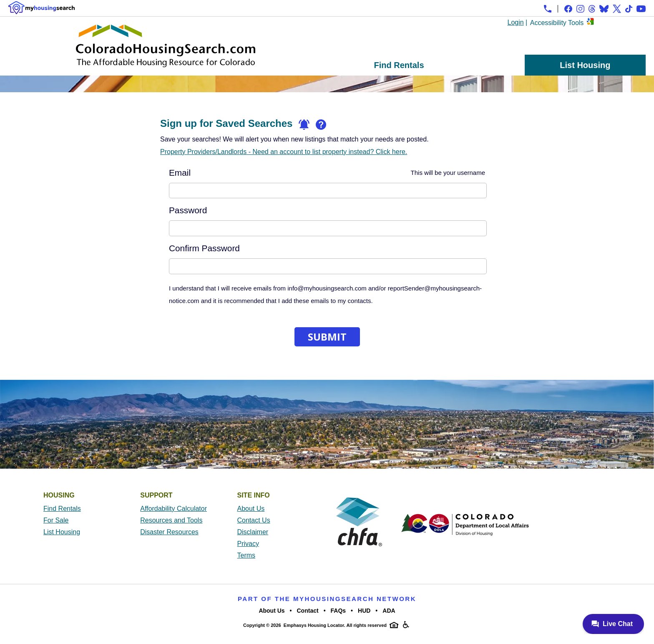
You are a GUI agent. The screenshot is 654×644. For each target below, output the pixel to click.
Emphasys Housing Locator (314, 625)
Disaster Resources (169, 532)
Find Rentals (399, 65)
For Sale (56, 520)
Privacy (248, 544)
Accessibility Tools (557, 23)
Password (188, 210)
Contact (308, 611)
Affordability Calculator (174, 509)
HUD (364, 611)
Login (516, 22)
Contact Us (254, 520)
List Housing (585, 65)
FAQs (338, 611)
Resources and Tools (171, 520)
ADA (389, 611)
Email (327, 173)
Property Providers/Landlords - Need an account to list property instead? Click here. (284, 152)
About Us (251, 509)
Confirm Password (204, 248)
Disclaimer (253, 532)
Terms (247, 555)
